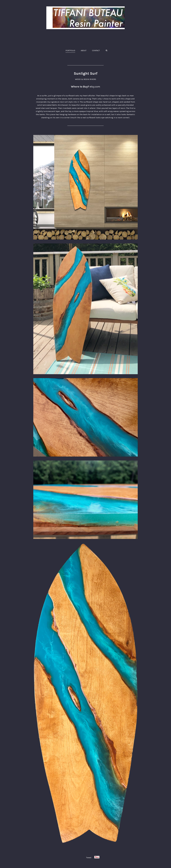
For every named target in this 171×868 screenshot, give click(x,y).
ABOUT (84, 51)
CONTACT (96, 51)
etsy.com (95, 87)
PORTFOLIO (70, 51)
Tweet (89, 858)
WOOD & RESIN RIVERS (86, 79)
